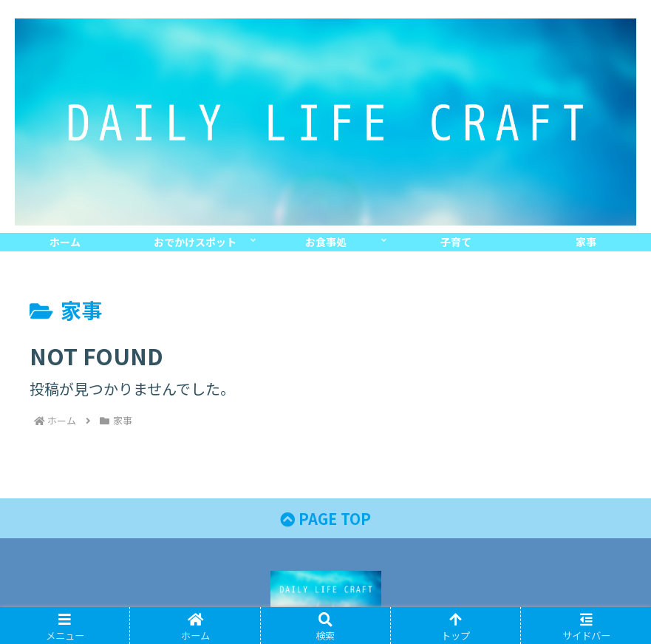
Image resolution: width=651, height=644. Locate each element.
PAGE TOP (325, 519)
